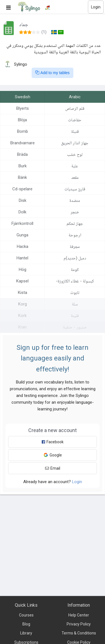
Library (26, 633)
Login (96, 7)
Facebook (53, 442)
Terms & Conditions (79, 633)
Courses (26, 615)
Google (53, 455)
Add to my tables (52, 73)
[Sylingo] (29, 7)
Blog (26, 624)
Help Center (79, 615)
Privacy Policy (79, 624)
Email (53, 468)
